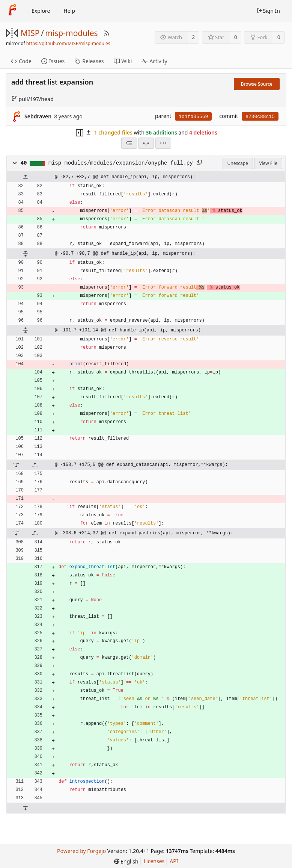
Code (21, 61)
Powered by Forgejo (81, 851)
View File (268, 163)
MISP (30, 33)
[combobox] (129, 143)
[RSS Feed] (107, 33)
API (174, 861)
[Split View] (146, 143)
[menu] (163, 143)
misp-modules (71, 33)
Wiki (123, 61)
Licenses (154, 861)
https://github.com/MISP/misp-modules (68, 43)
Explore (41, 11)
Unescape (238, 163)
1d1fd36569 (193, 117)
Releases (89, 61)
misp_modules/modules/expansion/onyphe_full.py (121, 163)
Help (69, 11)
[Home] (12, 11)
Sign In (268, 11)
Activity (154, 61)
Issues (53, 61)
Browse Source (257, 84)
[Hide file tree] (80, 133)
